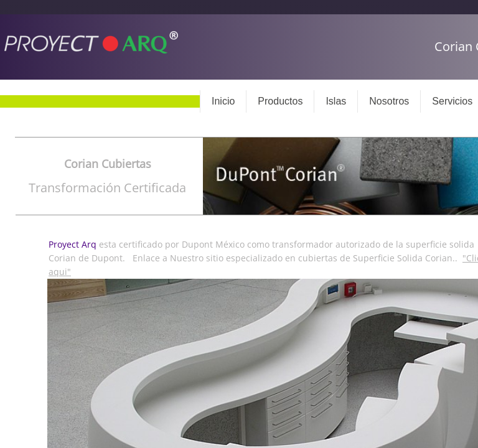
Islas (336, 101)
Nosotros (389, 101)
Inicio (223, 101)
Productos (280, 101)
